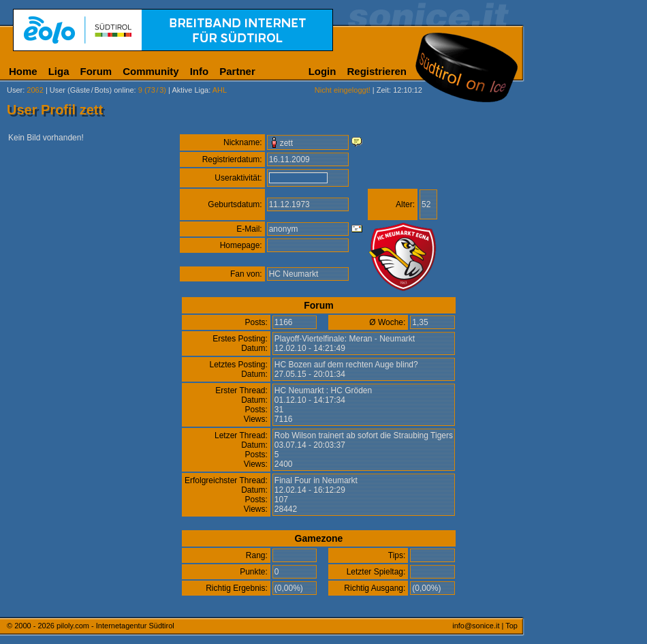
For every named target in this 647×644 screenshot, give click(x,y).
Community (151, 71)
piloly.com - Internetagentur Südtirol (115, 626)
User (15, 90)
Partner (237, 71)
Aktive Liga (190, 90)
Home (23, 71)
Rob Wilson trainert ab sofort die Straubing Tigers (364, 435)
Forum (96, 71)
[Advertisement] (589, 339)
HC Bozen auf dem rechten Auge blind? (346, 365)
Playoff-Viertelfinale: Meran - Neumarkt (345, 339)
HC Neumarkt (294, 274)
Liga (59, 71)
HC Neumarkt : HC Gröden (323, 390)
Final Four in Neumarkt (316, 480)
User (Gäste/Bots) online (92, 90)
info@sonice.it (476, 626)
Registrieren (377, 71)
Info (200, 71)
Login (322, 71)
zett (286, 143)
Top (511, 626)
